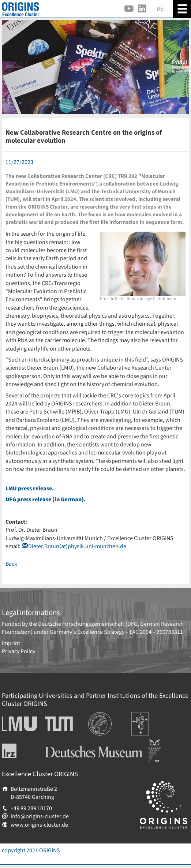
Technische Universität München (59, 724)
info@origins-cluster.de (40, 816)
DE (160, 9)
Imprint (11, 643)
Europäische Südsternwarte (150, 720)
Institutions (102, 716)
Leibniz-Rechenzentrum (21, 751)
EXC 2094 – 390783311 (156, 632)
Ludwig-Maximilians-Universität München (17, 724)
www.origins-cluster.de (39, 825)
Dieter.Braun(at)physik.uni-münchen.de (77, 546)
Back (11, 564)
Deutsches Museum (69, 743)
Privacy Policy (18, 651)
